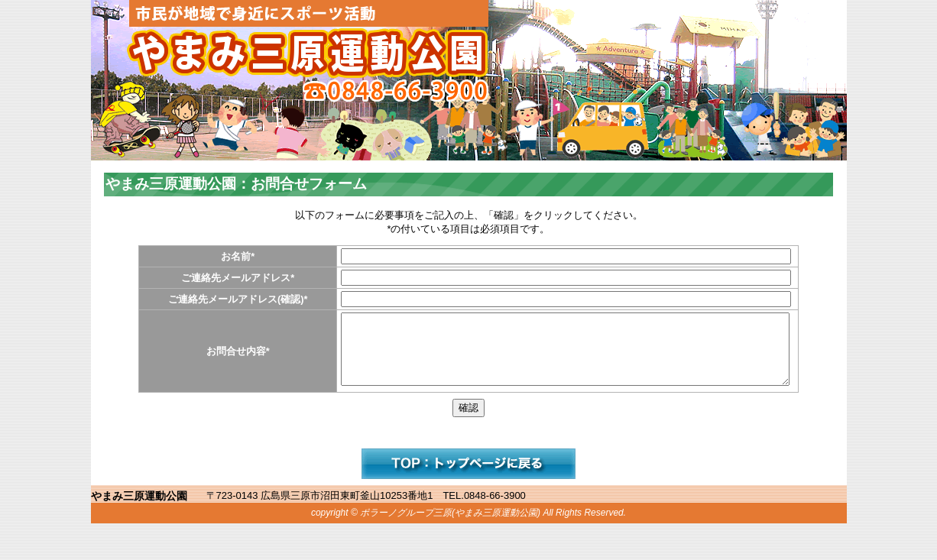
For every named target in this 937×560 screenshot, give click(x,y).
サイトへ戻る (468, 477)
